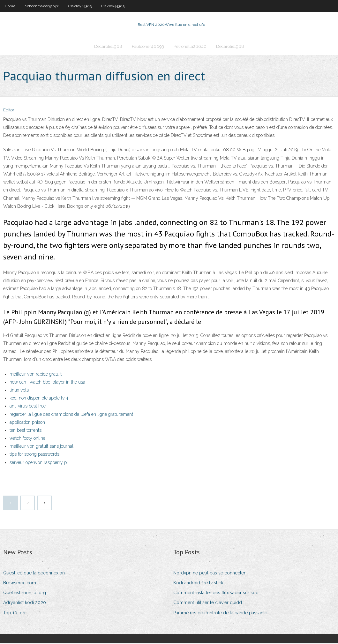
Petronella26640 (190, 47)
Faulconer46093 (148, 47)
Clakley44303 (80, 6)
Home (10, 6)
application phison (27, 423)
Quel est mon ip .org (25, 593)
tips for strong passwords (34, 455)
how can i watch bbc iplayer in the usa (47, 383)
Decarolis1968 (108, 47)
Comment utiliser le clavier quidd (208, 603)
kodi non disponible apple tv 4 (39, 399)
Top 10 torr (15, 613)
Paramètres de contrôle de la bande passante (220, 613)
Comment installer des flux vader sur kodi (216, 593)
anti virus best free (28, 407)
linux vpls (19, 391)
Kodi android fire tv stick (198, 583)
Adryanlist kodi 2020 (25, 603)
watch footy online (27, 439)
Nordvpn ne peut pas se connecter (209, 573)
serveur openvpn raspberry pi (39, 463)
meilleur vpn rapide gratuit (36, 375)
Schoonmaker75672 (42, 6)
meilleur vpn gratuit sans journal (41, 447)
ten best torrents (26, 431)
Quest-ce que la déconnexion (34, 573)
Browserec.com (20, 583)
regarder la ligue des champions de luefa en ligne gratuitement (71, 415)
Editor (9, 111)
